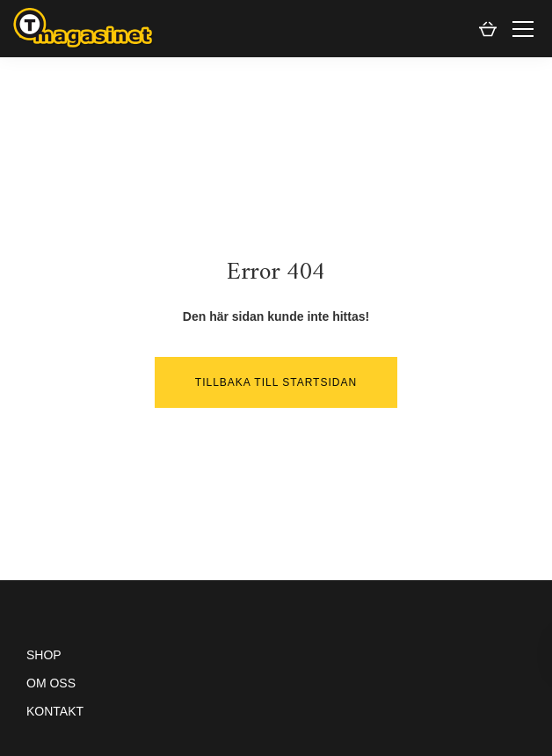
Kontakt (55, 711)
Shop (44, 655)
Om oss (51, 683)
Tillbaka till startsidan (276, 382)
